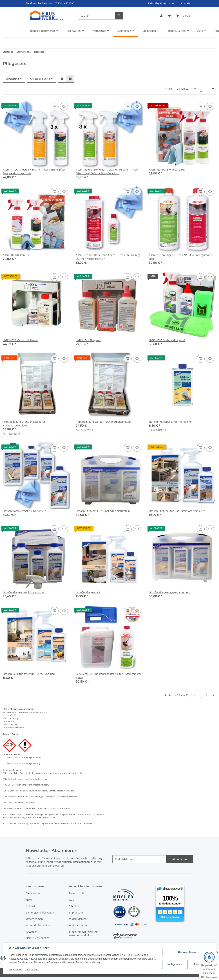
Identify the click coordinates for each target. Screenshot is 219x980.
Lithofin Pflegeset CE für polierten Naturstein (103, 511)
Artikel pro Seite (40, 79)
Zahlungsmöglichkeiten (40, 912)
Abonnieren (180, 859)
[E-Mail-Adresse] (139, 859)
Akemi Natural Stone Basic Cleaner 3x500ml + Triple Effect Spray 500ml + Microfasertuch (107, 171)
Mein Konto (33, 893)
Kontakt (186, 3)
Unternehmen (34, 919)
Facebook (32, 932)
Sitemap (74, 906)
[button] (161, 16)
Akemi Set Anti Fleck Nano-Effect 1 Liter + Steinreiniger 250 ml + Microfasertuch (109, 257)
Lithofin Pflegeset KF (88, 592)
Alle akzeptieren (186, 952)
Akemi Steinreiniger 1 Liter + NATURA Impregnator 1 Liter (180, 257)
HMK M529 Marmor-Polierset (20, 340)
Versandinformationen (40, 925)
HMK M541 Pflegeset (88, 340)
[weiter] (213, 89)
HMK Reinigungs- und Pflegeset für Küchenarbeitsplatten (24, 424)
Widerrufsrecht (78, 919)
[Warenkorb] (183, 16)
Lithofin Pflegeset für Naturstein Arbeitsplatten (177, 511)
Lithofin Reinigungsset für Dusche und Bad (29, 674)
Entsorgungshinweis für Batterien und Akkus (84, 933)
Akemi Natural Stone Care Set (167, 170)
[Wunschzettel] (169, 16)
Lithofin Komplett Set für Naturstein (24, 511)
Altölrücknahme (79, 925)
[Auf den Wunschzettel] (64, 107)
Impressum (76, 912)
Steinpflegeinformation (161, 3)
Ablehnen (199, 964)
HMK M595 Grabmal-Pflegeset (167, 340)
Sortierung (12, 79)
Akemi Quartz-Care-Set (17, 255)
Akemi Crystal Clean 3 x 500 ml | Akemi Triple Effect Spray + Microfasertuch (34, 171)
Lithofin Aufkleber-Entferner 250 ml (170, 422)
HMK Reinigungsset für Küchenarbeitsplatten (103, 422)
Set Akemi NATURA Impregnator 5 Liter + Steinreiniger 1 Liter (109, 676)
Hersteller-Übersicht (38, 938)
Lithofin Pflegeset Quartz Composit (170, 592)
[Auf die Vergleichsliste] (55, 107)
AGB (72, 900)
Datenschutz (77, 893)
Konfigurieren (174, 964)
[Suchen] (96, 16)
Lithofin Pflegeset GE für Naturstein (24, 592)
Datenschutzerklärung (89, 858)
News (29, 900)
